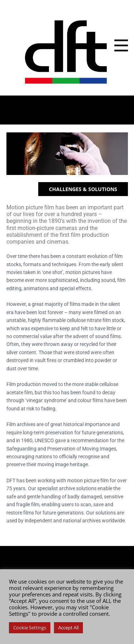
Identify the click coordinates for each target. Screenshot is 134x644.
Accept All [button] (68, 628)
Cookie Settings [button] (30, 628)
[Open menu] (121, 45)
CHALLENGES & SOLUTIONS (83, 189)
